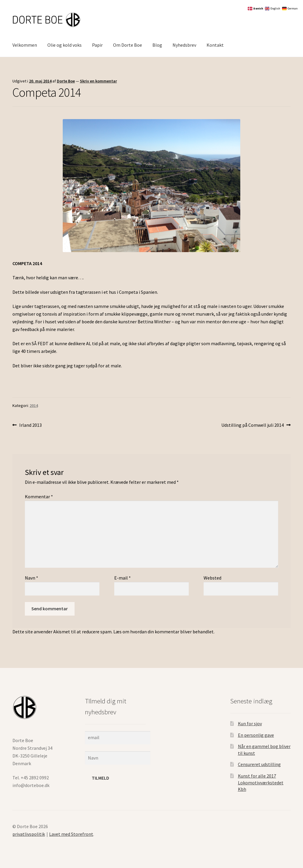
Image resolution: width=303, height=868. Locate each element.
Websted (212, 578)
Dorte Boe (66, 81)
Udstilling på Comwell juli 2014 (253, 425)
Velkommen (25, 45)
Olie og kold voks (65, 45)
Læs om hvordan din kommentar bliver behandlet (163, 632)
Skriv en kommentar (98, 81)
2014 (34, 405)
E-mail (123, 578)
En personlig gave (256, 735)
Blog (157, 45)
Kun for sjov (250, 723)
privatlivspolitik (29, 834)
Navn (32, 578)
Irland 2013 (30, 425)
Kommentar (39, 497)
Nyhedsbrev (184, 45)
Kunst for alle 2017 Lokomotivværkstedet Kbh (261, 782)
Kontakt (215, 45)
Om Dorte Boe (128, 45)
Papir (97, 45)
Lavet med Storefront (71, 834)
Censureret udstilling (259, 764)
